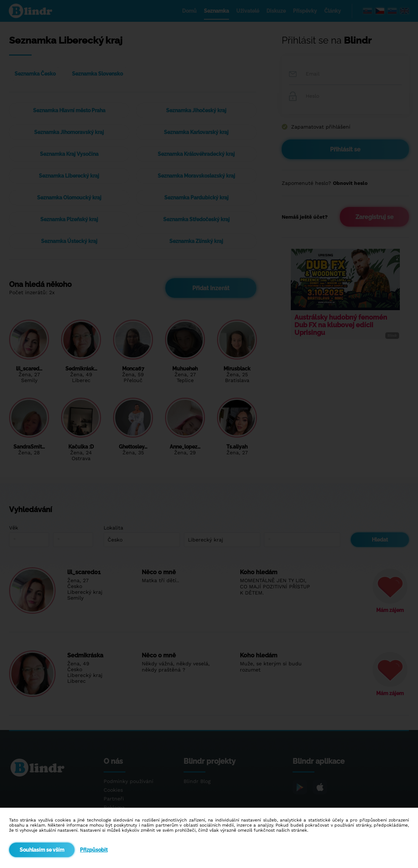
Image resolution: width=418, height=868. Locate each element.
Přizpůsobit (94, 850)
